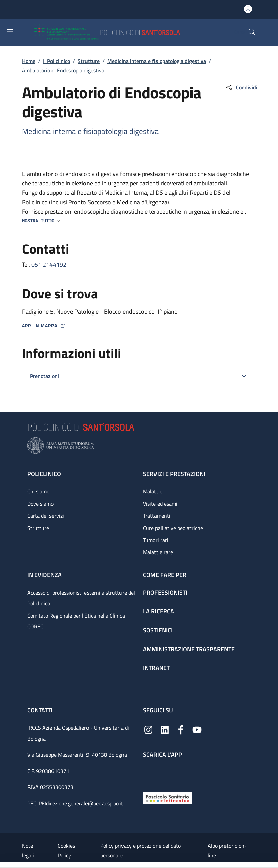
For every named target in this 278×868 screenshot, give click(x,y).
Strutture (89, 61)
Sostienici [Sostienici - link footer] (158, 630)
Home (29, 61)
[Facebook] (181, 729)
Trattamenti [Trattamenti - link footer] (157, 516)
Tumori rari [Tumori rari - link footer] (156, 540)
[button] (252, 32)
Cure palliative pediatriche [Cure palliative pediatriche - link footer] (173, 528)
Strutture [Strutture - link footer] (38, 528)
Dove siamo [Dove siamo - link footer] (40, 504)
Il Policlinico (57, 61)
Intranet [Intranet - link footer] (156, 668)
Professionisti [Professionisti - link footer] (165, 592)
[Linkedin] (165, 729)
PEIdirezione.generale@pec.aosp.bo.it (81, 803)
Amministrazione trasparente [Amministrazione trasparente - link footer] (189, 649)
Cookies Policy (66, 850)
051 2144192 (49, 264)
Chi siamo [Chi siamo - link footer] (38, 491)
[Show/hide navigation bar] (10, 32)
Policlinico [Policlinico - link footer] (44, 474)
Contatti (41, 710)
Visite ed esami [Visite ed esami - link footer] (160, 504)
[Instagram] (148, 729)
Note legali (28, 850)
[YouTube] (197, 729)
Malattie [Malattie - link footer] (153, 491)
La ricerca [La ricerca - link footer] (159, 611)
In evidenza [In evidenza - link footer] (44, 575)
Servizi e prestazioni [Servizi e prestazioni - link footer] (174, 474)
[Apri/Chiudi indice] (3, 865)
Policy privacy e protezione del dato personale (141, 850)
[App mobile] (148, 774)
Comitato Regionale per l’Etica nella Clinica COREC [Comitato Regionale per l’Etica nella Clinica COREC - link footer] (76, 621)
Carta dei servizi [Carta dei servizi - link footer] (46, 516)
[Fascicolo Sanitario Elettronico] (167, 797)
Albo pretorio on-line (227, 850)
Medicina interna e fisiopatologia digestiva (157, 61)
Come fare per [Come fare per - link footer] (165, 575)
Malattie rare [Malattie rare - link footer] (158, 552)
